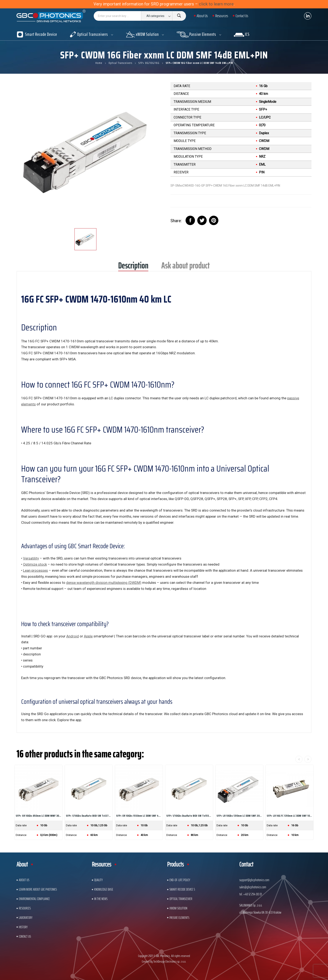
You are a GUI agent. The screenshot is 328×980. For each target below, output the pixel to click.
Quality (98, 880)
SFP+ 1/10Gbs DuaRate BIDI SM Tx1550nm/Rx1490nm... (189, 816)
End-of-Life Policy (180, 880)
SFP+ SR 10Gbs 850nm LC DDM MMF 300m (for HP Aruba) (38, 816)
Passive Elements (179, 918)
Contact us (25, 936)
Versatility (31, 558)
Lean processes (35, 570)
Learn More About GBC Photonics (38, 889)
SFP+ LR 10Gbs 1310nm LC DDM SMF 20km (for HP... (239, 816)
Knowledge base (104, 889)
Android (73, 636)
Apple (88, 636)
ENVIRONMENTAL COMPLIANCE (34, 899)
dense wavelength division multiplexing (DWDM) (104, 583)
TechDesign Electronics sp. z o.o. (170, 961)
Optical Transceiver (181, 899)
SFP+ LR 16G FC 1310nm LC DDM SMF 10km (290, 816)
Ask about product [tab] (186, 267)
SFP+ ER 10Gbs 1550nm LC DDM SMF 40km (139, 816)
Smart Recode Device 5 (182, 889)
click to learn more (216, 4)
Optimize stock (35, 564)
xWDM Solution (178, 908)
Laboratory (26, 918)
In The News (101, 899)
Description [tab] (133, 267)
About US (24, 880)
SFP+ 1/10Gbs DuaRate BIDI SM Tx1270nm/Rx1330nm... (89, 816)
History (23, 927)
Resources (25, 908)
